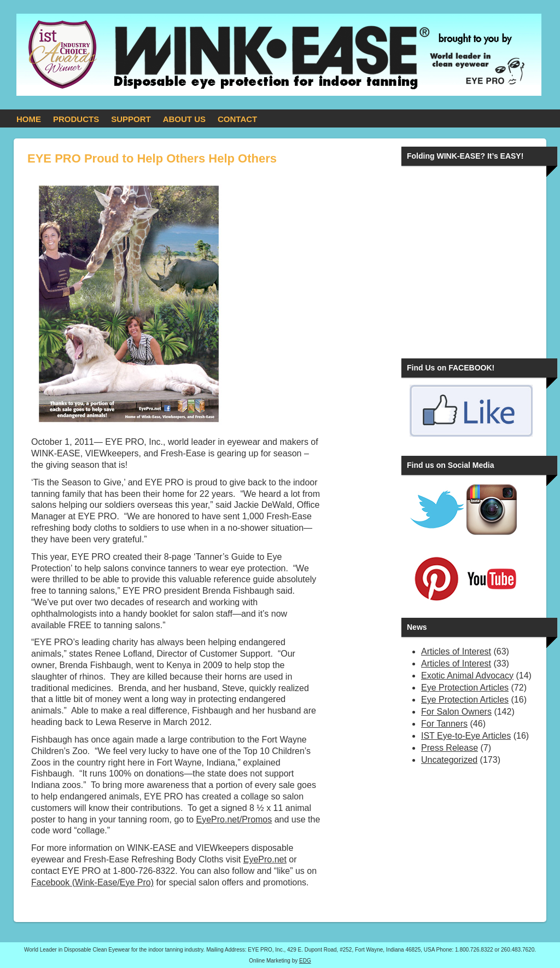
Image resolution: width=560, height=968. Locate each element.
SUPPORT (131, 119)
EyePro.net (265, 859)
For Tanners (444, 724)
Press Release (450, 748)
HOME (29, 119)
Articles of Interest (456, 651)
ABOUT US (184, 119)
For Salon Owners (456, 712)
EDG (305, 961)
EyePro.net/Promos (234, 819)
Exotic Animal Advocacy (467, 676)
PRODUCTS (76, 119)
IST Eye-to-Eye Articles (466, 736)
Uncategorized (449, 760)
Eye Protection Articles (465, 688)
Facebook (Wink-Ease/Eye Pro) (92, 882)
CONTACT (237, 119)
